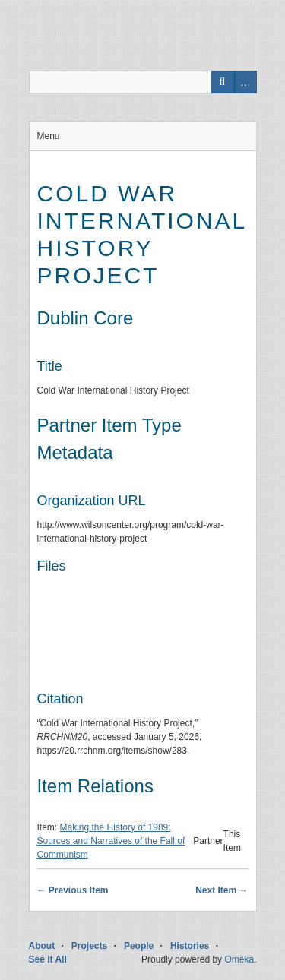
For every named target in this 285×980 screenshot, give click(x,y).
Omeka (239, 959)
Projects (89, 946)
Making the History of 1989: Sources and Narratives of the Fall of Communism (111, 841)
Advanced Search (245, 82)
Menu (49, 136)
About (42, 946)
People (139, 946)
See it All (48, 959)
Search (223, 82)
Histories (190, 946)
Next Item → (222, 890)
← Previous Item (73, 890)
